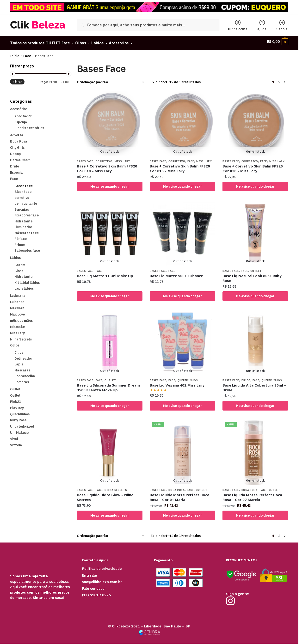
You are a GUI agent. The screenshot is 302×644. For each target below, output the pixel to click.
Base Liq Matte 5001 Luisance (176, 273)
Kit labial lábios (27, 280)
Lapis (19, 361)
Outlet (256, 268)
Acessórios (19, 106)
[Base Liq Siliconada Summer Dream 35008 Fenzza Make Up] (110, 340)
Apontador (23, 113)
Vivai (14, 436)
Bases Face (85, 158)
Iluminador (23, 224)
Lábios (15, 255)
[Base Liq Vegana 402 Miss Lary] (182, 340)
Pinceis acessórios (29, 125)
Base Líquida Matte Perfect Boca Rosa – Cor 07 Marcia (252, 494)
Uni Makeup (19, 430)
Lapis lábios (24, 286)
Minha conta (238, 25)
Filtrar (17, 79)
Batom (20, 262)
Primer (20, 242)
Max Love (17, 311)
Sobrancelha (25, 373)
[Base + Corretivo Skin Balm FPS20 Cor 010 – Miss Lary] (110, 121)
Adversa (17, 132)
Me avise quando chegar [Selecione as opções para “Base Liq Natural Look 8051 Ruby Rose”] (255, 293)
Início (15, 53)
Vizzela (16, 442)
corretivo (104, 158)
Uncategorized (22, 423)
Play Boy (17, 405)
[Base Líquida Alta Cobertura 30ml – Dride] (255, 340)
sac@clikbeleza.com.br (102, 579)
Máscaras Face (27, 230)
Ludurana (18, 293)
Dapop (15, 151)
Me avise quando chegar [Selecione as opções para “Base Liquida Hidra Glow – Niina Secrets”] (110, 513)
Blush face (23, 189)
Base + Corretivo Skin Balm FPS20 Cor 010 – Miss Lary (107, 166)
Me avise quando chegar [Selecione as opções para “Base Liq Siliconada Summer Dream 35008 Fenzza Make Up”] (110, 403)
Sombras (22, 379)
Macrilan (17, 305)
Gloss (19, 268)
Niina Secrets (116, 487)
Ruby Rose (18, 417)
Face (27, 53)
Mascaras (22, 367)
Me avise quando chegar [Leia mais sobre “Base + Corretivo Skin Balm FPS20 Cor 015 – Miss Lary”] (182, 184)
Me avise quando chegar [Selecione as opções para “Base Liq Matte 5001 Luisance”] (182, 293)
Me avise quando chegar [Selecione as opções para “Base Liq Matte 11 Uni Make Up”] (110, 293)
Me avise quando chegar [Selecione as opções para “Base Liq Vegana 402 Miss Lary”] (182, 403)
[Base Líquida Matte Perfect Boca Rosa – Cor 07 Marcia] (255, 450)
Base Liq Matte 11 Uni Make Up (105, 273)
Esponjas (22, 207)
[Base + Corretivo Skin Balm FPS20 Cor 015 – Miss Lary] (182, 121)
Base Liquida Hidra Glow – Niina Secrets (105, 494)
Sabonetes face (27, 248)
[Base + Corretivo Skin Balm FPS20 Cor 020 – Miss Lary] (255, 121)
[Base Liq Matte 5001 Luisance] (182, 230)
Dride (246, 377)
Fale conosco (93, 586)
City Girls (17, 145)
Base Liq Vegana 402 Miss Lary (177, 382)
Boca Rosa (176, 487)
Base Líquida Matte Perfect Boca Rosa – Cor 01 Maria (179, 494)
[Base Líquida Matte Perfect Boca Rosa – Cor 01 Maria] (182, 450)
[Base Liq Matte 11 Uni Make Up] (110, 230)
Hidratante (23, 218)
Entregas (90, 572)
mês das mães (21, 318)
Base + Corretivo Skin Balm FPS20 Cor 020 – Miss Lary (253, 166)
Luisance (17, 299)
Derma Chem (20, 157)
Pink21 (15, 399)
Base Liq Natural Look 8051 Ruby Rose (252, 275)
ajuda (262, 25)
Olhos (15, 342)
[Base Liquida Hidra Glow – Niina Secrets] (110, 450)
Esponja (21, 119)
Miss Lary (122, 158)
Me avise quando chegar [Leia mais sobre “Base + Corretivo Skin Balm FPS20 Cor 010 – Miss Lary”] (110, 184)
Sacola (282, 25)
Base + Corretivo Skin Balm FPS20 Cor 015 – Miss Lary (180, 166)
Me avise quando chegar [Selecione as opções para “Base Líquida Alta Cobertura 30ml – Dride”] (255, 403)
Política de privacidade (102, 566)
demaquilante (26, 201)
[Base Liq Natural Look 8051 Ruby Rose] (255, 230)
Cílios (19, 350)
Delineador (23, 356)
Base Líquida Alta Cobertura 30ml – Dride (254, 385)
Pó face (21, 236)
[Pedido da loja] (111, 79)
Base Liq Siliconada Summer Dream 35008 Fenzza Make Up (108, 385)
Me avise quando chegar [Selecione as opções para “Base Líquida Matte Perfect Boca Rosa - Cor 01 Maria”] (182, 513)
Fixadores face (27, 212)
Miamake (17, 324)
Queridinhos (188, 377)
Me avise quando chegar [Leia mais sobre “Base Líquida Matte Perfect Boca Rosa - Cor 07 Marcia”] (255, 513)
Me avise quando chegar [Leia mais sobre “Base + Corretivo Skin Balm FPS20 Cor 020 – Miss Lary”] (255, 184)
